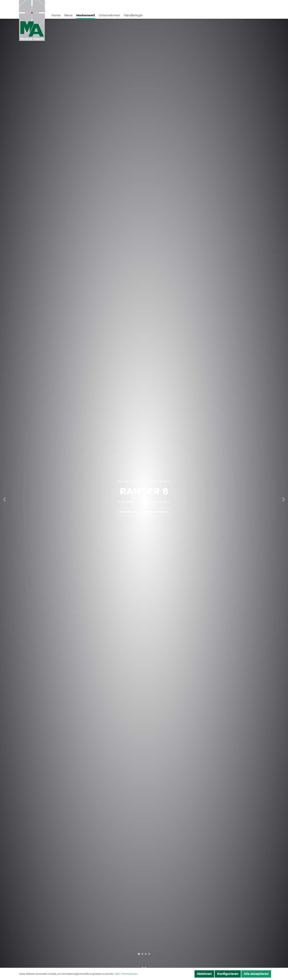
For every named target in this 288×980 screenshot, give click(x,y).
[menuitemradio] (142, 954)
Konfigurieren (228, 974)
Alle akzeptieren (256, 974)
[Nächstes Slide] (284, 499)
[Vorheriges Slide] (4, 499)
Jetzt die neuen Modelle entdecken (144, 512)
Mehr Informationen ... (127, 974)
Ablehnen (204, 974)
